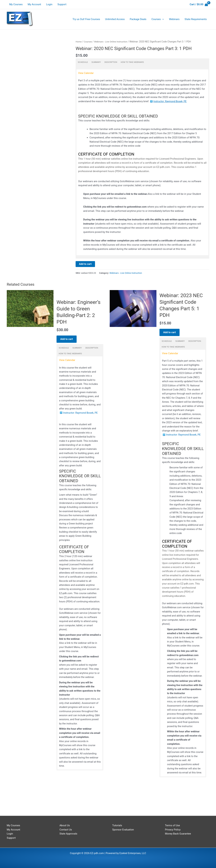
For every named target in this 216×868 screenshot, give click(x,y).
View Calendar (86, 73)
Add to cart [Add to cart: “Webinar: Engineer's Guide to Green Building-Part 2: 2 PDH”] (68, 341)
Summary (96, 62)
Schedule (83, 62)
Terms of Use (173, 825)
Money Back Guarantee (178, 834)
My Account (34, 4)
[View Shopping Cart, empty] (199, 4)
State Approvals (68, 834)
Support (62, 4)
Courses (88, 42)
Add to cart (85, 264)
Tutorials (117, 825)
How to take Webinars (132, 62)
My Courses (16, 4)
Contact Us (66, 830)
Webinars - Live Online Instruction (112, 42)
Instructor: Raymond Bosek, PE (171, 101)
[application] (162, 19)
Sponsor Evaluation (123, 830)
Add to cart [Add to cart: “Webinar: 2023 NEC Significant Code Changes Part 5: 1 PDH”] (171, 332)
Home (79, 42)
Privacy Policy (173, 830)
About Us (65, 825)
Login (49, 4)
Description (111, 62)
